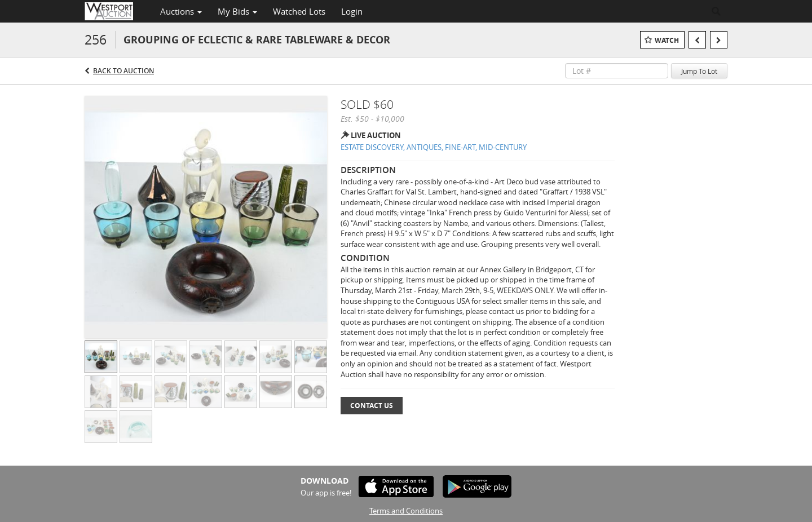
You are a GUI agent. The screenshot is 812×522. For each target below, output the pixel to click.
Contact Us (372, 406)
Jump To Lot (699, 71)
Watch (667, 40)
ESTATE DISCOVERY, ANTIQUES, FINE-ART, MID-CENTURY (434, 147)
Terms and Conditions (406, 511)
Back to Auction (123, 71)
